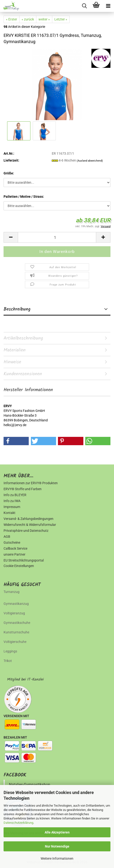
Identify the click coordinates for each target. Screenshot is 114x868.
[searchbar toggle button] (84, 6)
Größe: (9, 173)
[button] (11, 237)
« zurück (28, 19)
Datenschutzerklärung (18, 823)
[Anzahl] (57, 237)
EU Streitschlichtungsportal (24, 560)
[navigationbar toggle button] (108, 6)
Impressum (12, 507)
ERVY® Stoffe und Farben (23, 489)
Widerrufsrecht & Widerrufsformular (30, 525)
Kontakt (9, 513)
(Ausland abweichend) (90, 161)
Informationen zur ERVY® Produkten (31, 483)
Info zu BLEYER (15, 495)
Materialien (15, 350)
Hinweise (12, 362)
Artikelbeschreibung (23, 338)
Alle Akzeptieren (57, 832)
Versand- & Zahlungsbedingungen (28, 519)
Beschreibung (17, 309)
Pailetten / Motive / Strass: (24, 197)
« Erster (12, 19)
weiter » (44, 19)
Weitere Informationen (57, 858)
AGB (7, 537)
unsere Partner (14, 554)
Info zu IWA (12, 501)
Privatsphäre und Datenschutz (26, 531)
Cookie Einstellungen (19, 566)
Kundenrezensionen (23, 374)
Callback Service (15, 548)
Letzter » (61, 19)
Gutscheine (12, 542)
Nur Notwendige (57, 846)
